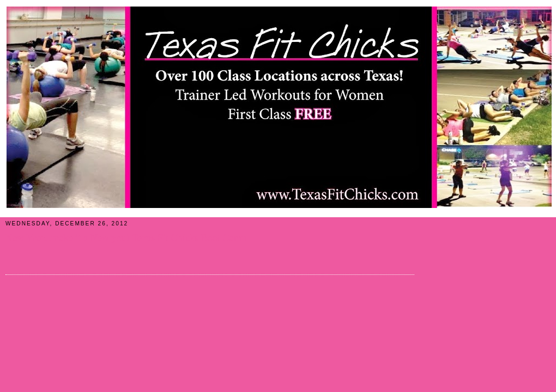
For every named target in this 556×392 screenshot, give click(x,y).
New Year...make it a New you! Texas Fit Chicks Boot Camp (126, 238)
